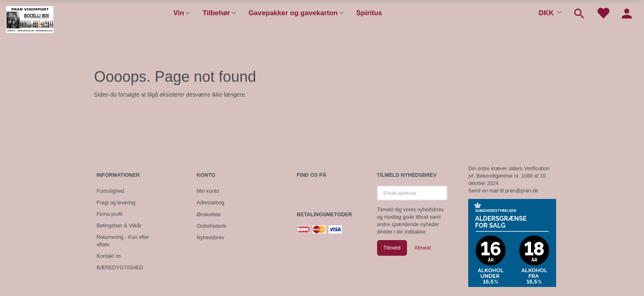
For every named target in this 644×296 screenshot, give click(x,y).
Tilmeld (392, 248)
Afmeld (422, 248)
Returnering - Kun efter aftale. (123, 241)
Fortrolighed (110, 191)
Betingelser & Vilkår (119, 226)
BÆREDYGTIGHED (120, 268)
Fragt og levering (116, 203)
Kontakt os (109, 256)
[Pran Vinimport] (30, 23)
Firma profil (109, 214)
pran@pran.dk (522, 191)
